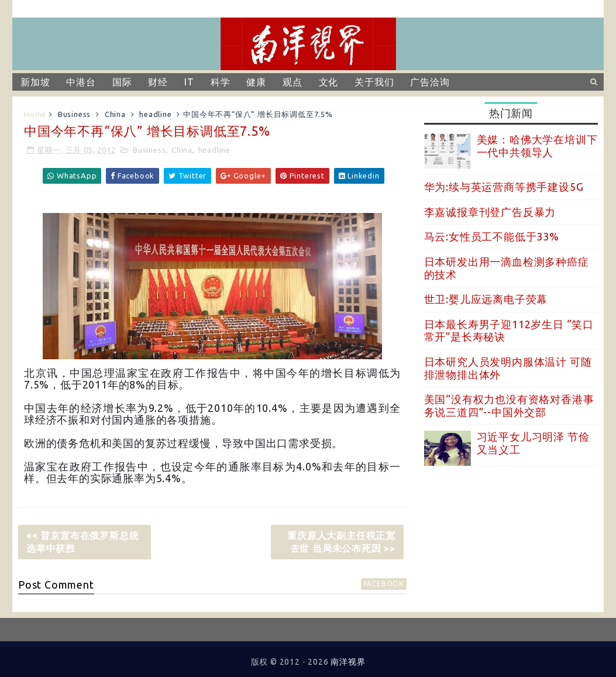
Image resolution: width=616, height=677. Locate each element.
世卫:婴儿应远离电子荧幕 (486, 299)
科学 (221, 82)
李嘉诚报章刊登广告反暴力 (490, 212)
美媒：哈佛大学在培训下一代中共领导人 (537, 146)
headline (155, 114)
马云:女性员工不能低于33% (492, 236)
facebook (384, 584)
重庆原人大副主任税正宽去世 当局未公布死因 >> (341, 542)
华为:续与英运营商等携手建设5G (504, 187)
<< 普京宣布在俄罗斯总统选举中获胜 (82, 542)
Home (35, 114)
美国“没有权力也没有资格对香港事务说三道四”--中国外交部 (509, 405)
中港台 (81, 82)
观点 (292, 82)
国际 (122, 82)
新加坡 (35, 82)
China (115, 114)
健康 (256, 82)
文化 (329, 82)
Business (74, 114)
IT (189, 82)
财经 (158, 82)
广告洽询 (430, 82)
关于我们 (374, 82)
